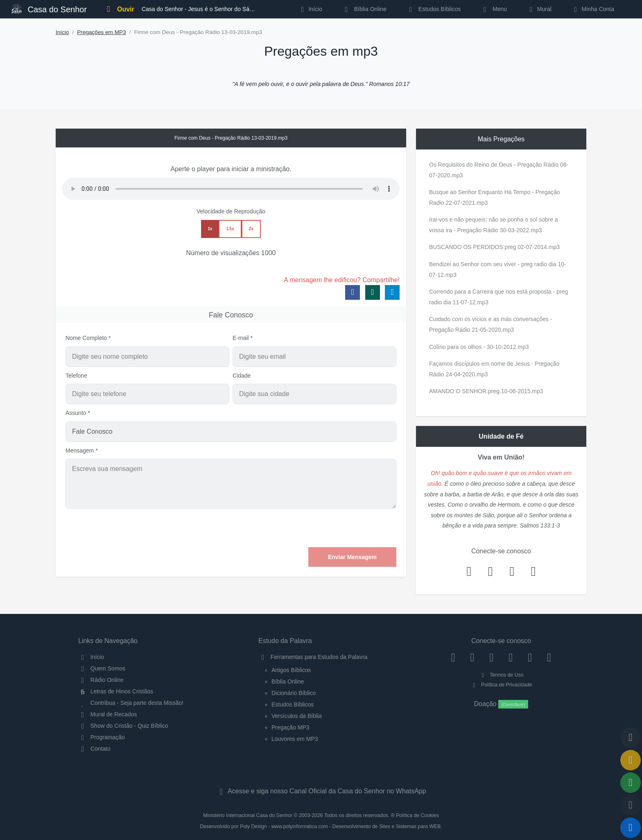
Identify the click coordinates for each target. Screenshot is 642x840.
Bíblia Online (364, 9)
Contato (94, 749)
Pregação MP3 (290, 727)
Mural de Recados (107, 714)
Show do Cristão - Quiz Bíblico (123, 726)
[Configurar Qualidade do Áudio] (631, 805)
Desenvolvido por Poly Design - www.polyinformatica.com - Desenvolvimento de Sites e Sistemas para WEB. (321, 826)
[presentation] (334, 528)
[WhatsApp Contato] (530, 657)
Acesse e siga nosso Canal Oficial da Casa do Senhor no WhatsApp (321, 791)
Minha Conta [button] (593, 9)
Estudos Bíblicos (433, 9)
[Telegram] (549, 657)
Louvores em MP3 (295, 739)
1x (210, 229)
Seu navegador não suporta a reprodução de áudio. (231, 189)
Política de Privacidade (501, 685)
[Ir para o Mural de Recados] (631, 760)
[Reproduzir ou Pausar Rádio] (631, 828)
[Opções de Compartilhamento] (631, 783)
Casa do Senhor (49, 8)
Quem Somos (102, 668)
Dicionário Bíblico (294, 693)
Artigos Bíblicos (291, 670)
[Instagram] (472, 657)
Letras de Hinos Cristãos (116, 691)
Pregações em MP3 (101, 32)
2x (251, 229)
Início (62, 32)
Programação (102, 737)
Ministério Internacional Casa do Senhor (248, 815)
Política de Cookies (417, 815)
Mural (539, 9)
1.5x (230, 229)
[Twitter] (492, 657)
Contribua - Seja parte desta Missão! (131, 703)
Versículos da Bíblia (297, 716)
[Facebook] (453, 657)
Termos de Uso (501, 675)
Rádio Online (101, 680)
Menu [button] (494, 9)
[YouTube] (511, 657)
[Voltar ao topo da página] (631, 738)
